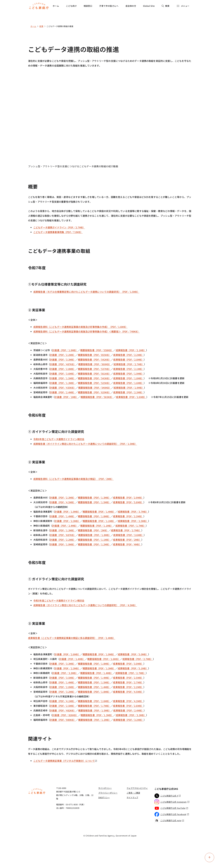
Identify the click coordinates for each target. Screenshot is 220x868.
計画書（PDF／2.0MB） (63, 687)
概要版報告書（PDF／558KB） (97, 350)
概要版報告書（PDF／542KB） (94, 360)
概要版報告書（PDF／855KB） (94, 355)
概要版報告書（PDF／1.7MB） (94, 706)
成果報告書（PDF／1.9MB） (128, 374)
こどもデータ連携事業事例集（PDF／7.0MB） (58, 232)
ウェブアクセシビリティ (137, 788)
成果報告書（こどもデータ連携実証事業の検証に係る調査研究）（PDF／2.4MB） (72, 638)
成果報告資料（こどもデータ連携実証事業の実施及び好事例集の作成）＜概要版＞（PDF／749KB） (87, 331)
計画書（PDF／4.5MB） (63, 502)
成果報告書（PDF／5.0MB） (133, 654)
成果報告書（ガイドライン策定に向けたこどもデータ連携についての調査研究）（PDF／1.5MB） (85, 444)
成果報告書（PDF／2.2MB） (128, 355)
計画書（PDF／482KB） (63, 710)
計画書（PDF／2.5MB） (63, 706)
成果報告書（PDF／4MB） (127, 544)
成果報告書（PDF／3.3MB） (131, 715)
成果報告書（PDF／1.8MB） (128, 378)
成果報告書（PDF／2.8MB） (128, 360)
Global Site (149, 6)
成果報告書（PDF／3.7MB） (133, 512)
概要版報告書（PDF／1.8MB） (94, 516)
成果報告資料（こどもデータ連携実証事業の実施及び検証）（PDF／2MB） (74, 479)
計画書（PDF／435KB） (63, 388)
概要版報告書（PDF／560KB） (95, 364)
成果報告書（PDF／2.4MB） (128, 710)
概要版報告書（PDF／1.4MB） (99, 512)
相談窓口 (88, 6)
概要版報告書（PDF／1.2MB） (94, 544)
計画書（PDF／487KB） (63, 364)
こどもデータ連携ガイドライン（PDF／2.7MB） (59, 227)
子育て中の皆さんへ (109, 6)
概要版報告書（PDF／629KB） (94, 392)
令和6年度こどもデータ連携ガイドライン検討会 (59, 439)
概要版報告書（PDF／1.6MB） (104, 659)
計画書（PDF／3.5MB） (63, 678)
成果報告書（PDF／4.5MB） (128, 692)
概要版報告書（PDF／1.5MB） (94, 502)
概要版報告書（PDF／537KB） (94, 369)
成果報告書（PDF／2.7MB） (129, 364)
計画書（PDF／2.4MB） (63, 392)
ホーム (56, 6)
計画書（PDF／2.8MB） (63, 369)
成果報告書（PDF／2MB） (127, 540)
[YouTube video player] (110, 119)
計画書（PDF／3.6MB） (63, 374)
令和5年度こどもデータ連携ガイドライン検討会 (59, 600)
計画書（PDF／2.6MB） (67, 654)
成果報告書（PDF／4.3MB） (128, 701)
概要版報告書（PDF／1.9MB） (99, 654)
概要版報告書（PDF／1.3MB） (94, 498)
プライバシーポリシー (108, 793)
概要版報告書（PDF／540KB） (95, 388)
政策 (41, 26)
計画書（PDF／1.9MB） (65, 350)
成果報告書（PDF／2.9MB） (128, 498)
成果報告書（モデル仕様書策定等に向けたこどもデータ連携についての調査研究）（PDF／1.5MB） (86, 292)
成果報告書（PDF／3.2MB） (128, 720)
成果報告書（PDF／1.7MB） (131, 526)
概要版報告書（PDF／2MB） (93, 530)
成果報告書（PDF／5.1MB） (133, 668)
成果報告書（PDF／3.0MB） (128, 664)
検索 (166, 6)
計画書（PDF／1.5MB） (63, 378)
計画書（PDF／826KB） (65, 715)
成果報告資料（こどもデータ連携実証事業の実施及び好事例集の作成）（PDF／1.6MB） (80, 327)
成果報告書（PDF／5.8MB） (128, 502)
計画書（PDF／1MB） (66, 397)
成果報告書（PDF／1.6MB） (128, 383)
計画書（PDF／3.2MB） (63, 692)
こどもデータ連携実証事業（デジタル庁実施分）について (65, 761)
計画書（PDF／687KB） (63, 535)
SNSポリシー (104, 797)
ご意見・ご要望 (133, 793)
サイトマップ (132, 797)
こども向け (71, 6)
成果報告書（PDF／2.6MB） (131, 397)
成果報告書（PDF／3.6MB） (128, 535)
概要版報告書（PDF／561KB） (94, 374)
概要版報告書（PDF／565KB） (97, 397)
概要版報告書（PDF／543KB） (94, 378)
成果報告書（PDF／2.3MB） (128, 392)
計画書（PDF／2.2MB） (63, 355)
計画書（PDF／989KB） (63, 720)
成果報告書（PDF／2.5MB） (133, 521)
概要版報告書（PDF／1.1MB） (99, 521)
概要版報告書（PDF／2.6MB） (94, 701)
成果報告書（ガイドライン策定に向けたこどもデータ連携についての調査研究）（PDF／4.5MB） (85, 605)
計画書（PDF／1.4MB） (63, 516)
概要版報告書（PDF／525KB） (94, 383)
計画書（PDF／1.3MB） (63, 383)
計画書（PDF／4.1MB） (63, 701)
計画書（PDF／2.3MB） (63, 498)
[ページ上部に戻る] (209, 857)
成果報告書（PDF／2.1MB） (131, 350)
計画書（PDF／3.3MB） (63, 360)
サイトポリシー (105, 788)
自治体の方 (131, 6)
